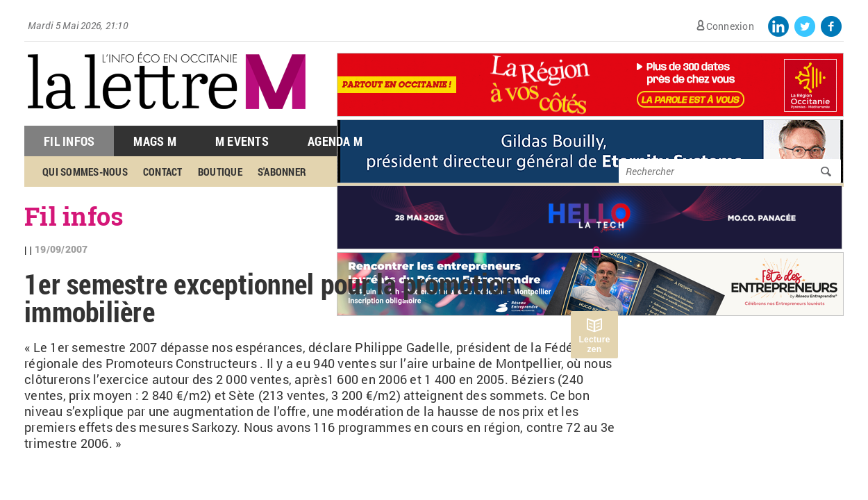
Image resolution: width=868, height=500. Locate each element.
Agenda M (335, 141)
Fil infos (74, 216)
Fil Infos (69, 141)
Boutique (220, 172)
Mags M (155, 141)
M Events (242, 141)
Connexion (730, 26)
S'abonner (282, 172)
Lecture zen (594, 344)
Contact (163, 172)
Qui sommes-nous (85, 172)
